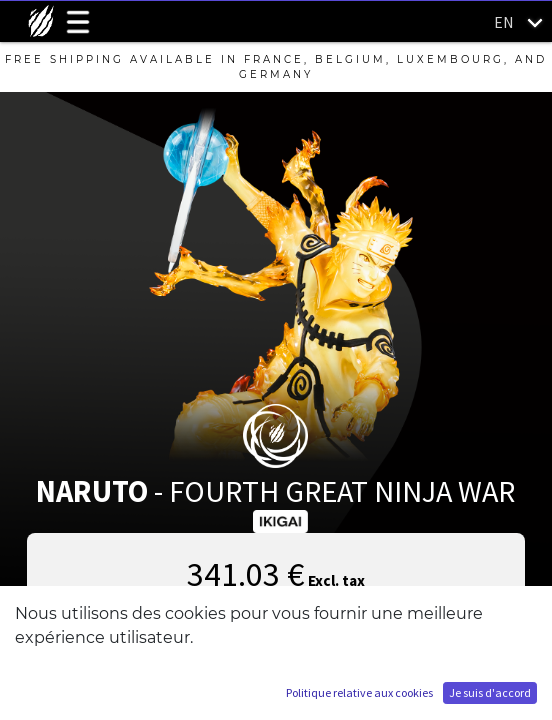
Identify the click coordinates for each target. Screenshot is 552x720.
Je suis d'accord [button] (490, 692)
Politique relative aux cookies (359, 692)
